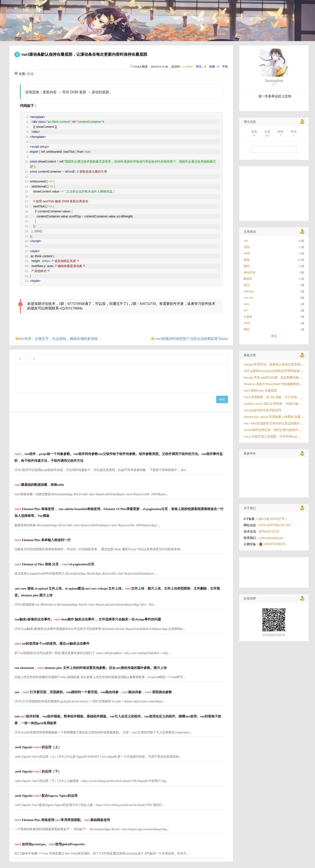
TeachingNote (274, 81)
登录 (43, 7)
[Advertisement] (120, 429)
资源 (32, 7)
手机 (225, 67)
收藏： (213, 67)
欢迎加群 (250, 598)
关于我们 (250, 508)
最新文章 (250, 355)
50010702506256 (275, 544)
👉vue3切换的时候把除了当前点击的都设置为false (189, 339)
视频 (21, 7)
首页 (10, 7)
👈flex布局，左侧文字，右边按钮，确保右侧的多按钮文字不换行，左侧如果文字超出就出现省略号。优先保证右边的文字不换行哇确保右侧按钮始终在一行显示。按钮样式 (58, 339)
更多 (274, 336)
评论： (200, 67)
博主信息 (250, 122)
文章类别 (250, 232)
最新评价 (250, 454)
